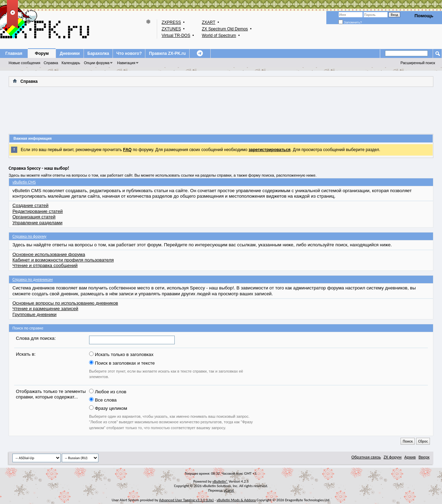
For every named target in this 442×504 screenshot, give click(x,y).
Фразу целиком (108, 408)
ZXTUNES (171, 29)
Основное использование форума (49, 254)
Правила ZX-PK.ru (167, 53)
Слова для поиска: (36, 338)
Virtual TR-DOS (176, 36)
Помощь (424, 16)
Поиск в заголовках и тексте (122, 363)
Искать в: (26, 354)
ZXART (208, 22)
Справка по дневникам (33, 279)
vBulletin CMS (24, 182)
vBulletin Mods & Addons (236, 500)
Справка (51, 63)
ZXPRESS (171, 22)
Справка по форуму (29, 236)
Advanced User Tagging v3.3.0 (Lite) (186, 500)
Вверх (424, 457)
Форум (42, 53)
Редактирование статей (38, 211)
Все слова (103, 400)
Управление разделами (37, 223)
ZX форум (393, 457)
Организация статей (34, 217)
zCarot (229, 490)
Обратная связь (366, 457)
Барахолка (98, 53)
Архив (410, 457)
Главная (14, 53)
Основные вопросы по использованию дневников (65, 303)
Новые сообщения (24, 63)
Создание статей (30, 205)
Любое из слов (108, 392)
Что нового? (129, 53)
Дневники (70, 53)
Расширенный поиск (418, 63)
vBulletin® (220, 481)
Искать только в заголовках (121, 354)
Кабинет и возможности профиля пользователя (63, 260)
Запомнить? (350, 22)
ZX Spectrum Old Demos (225, 29)
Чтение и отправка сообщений (45, 265)
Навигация (126, 63)
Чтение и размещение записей (45, 309)
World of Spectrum (219, 36)
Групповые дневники (35, 314)
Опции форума (97, 63)
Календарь (71, 63)
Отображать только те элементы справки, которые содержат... (51, 394)
